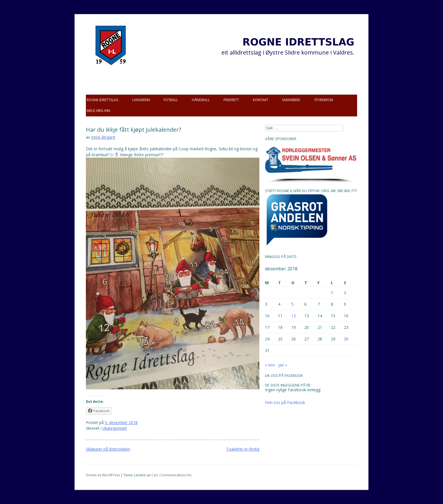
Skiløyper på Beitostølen (108, 449)
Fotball (171, 100)
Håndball (201, 100)
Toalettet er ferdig (243, 449)
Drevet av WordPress (103, 475)
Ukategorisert (115, 428)
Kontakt (261, 100)
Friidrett (231, 100)
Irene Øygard (103, 137)
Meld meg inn (98, 111)
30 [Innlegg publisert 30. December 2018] (346, 339)
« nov (270, 365)
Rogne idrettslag (103, 100)
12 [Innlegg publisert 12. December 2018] (294, 316)
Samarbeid (291, 100)
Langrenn (141, 100)
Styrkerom (324, 100)
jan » (283, 365)
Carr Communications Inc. (172, 475)
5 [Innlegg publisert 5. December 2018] (292, 304)
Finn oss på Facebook (285, 402)
